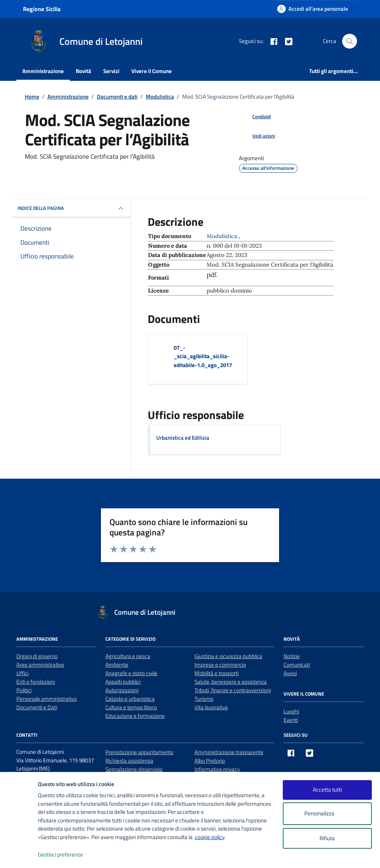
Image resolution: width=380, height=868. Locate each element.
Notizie (292, 656)
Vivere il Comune (152, 71)
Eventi (291, 720)
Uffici (22, 673)
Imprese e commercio (220, 665)
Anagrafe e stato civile (131, 673)
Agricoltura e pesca (128, 656)
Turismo (204, 699)
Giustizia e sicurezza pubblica (228, 656)
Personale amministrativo (47, 699)
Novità (83, 71)
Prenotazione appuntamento (139, 752)
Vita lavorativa (211, 707)
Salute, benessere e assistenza (231, 682)
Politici (24, 690)
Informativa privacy (217, 769)
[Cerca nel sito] (350, 41)
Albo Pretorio (210, 761)
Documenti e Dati (37, 707)
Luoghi (291, 711)
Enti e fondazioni (36, 682)
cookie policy (209, 837)
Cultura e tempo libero (131, 707)
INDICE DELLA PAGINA (71, 208)
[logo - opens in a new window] (19, 855)
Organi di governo (37, 656)
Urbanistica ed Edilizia (183, 438)
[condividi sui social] (256, 117)
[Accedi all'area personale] (313, 9)
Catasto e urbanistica (130, 699)
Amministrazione (43, 71)
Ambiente (117, 665)
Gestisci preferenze (68, 855)
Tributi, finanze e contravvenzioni (233, 690)
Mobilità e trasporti (217, 673)
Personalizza (327, 814)
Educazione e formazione (135, 716)
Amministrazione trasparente (229, 752)
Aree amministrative (40, 665)
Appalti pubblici (123, 682)
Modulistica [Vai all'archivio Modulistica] (223, 236)
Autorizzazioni (122, 690)
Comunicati (297, 665)
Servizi (111, 71)
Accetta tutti (327, 790)
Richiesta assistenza (129, 761)
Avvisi (290, 673)
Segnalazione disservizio (134, 769)
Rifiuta (327, 838)
